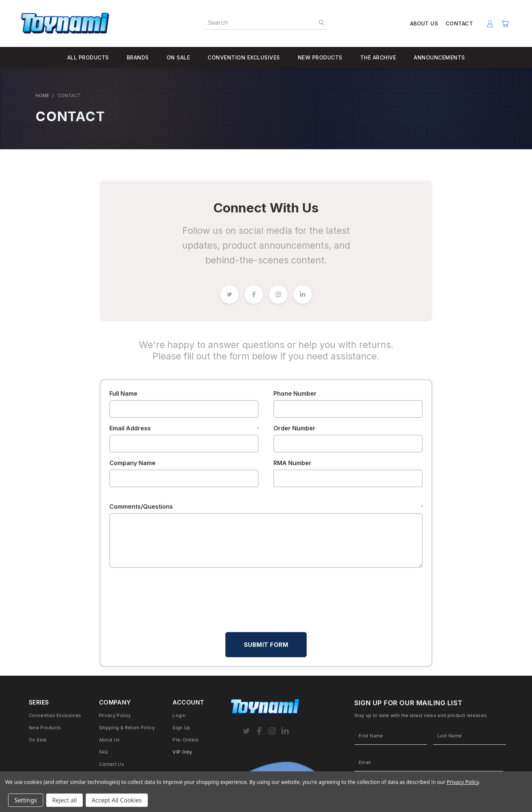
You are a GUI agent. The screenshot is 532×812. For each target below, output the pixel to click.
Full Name (123, 393)
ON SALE (178, 57)
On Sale (38, 740)
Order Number (294, 428)
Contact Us (112, 764)
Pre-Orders (186, 740)
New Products (45, 728)
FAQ (104, 752)
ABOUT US (424, 23)
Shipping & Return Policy (127, 728)
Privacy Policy (115, 715)
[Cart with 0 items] (505, 24)
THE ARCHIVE (378, 57)
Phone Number (295, 393)
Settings (26, 800)
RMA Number (292, 463)
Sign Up (182, 728)
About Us (110, 740)
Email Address (184, 428)
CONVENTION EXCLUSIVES (244, 57)
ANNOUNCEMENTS (439, 57)
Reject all (64, 800)
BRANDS (138, 57)
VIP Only (182, 752)
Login (179, 715)
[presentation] (166, 591)
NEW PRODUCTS (320, 57)
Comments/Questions (266, 506)
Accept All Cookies (117, 800)
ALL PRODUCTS (88, 57)
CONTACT (459, 23)
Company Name (132, 463)
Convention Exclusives (55, 715)
